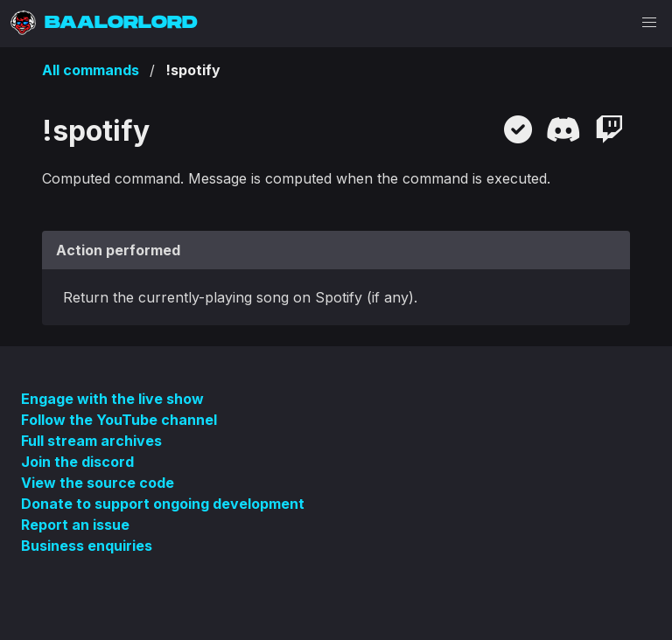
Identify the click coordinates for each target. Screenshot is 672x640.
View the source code (98, 483)
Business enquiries (87, 546)
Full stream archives (91, 441)
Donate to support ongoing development (163, 504)
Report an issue (75, 525)
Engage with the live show (112, 399)
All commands (91, 70)
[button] (649, 23)
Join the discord (77, 462)
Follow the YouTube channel (119, 420)
